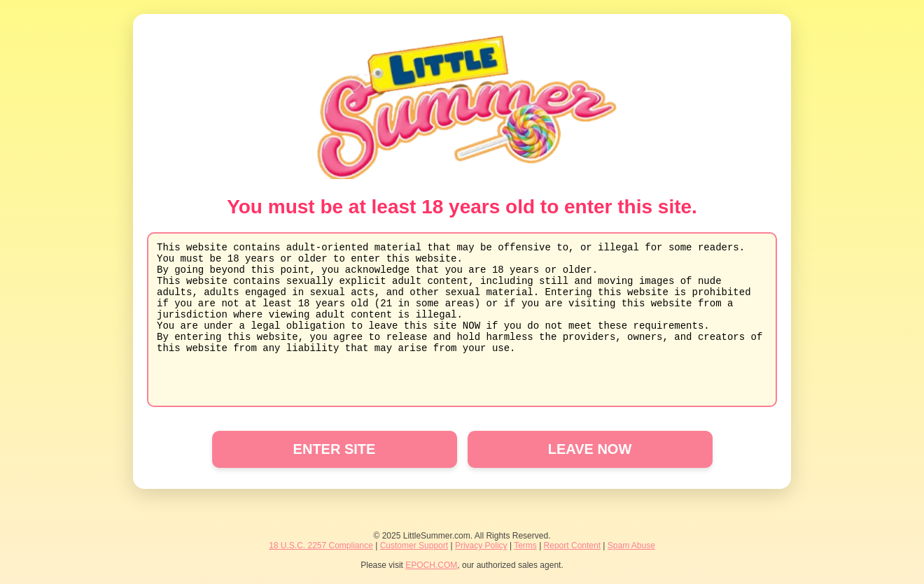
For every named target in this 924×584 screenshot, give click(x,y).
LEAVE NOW (590, 449)
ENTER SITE (335, 449)
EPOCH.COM (431, 565)
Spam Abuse (631, 546)
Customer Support (414, 546)
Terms (525, 546)
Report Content (572, 546)
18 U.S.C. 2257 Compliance (321, 546)
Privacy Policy (481, 546)
